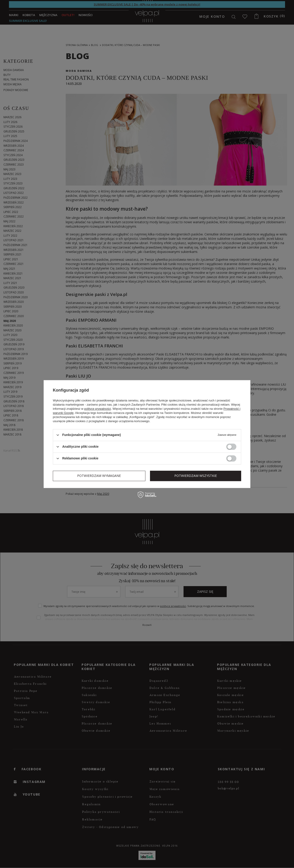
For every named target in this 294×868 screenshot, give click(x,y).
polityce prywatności (98, 409)
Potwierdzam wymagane (99, 476)
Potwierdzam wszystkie (196, 476)
